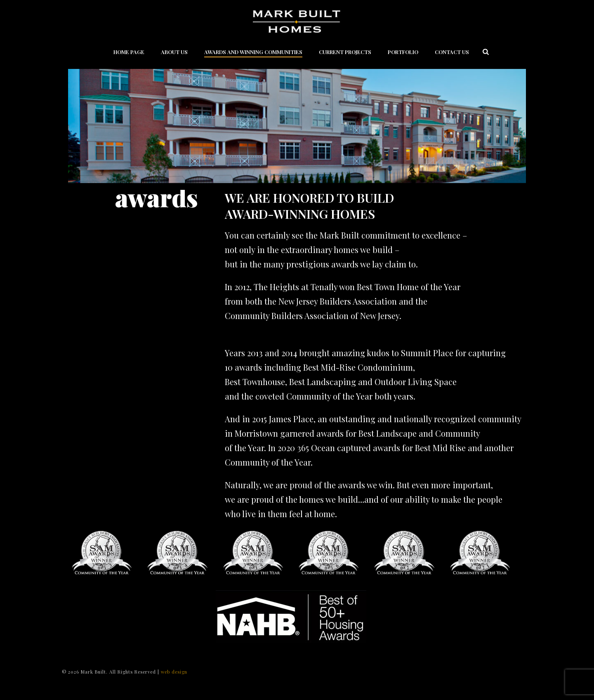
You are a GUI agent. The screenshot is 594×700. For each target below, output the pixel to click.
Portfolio (403, 52)
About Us (174, 52)
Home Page (129, 52)
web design (174, 672)
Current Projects (345, 52)
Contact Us (452, 52)
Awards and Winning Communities (253, 52)
